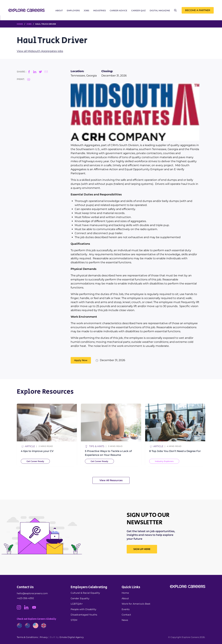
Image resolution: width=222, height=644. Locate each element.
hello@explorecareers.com (32, 593)
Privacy (44, 637)
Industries (99, 10)
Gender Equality (80, 598)
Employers (73, 10)
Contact (126, 615)
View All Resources (111, 480)
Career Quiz (138, 10)
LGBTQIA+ (77, 604)
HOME (20, 24)
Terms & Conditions (27, 637)
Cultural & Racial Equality (85, 593)
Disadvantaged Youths (84, 615)
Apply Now (81, 360)
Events (126, 609)
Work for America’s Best (136, 604)
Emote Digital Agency (72, 637)
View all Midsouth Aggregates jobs (40, 51)
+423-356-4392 (25, 598)
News (125, 620)
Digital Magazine (160, 10)
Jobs (86, 10)
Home (125, 593)
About (59, 10)
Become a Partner (198, 10)
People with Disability (83, 609)
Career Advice (118, 10)
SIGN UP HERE (142, 549)
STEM (74, 620)
